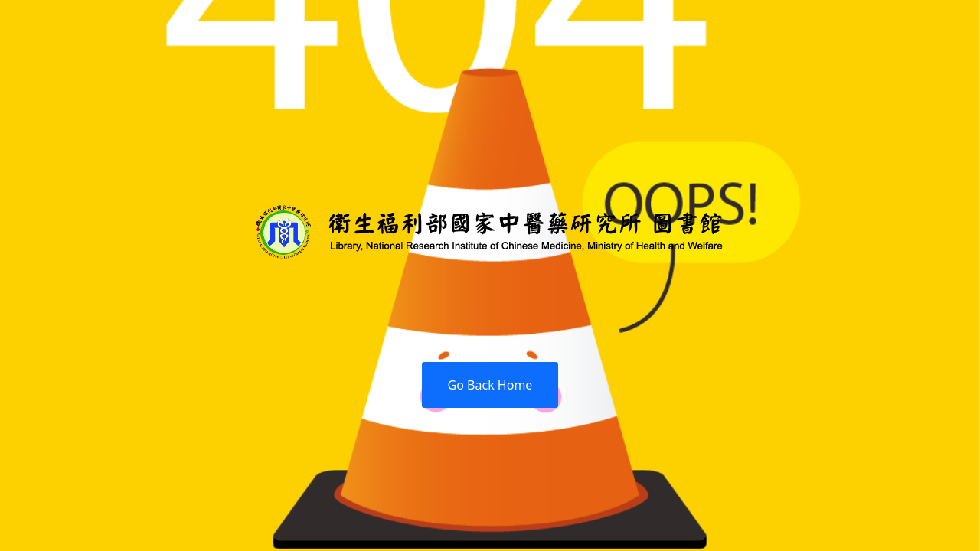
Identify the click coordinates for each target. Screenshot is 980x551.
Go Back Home (490, 385)
